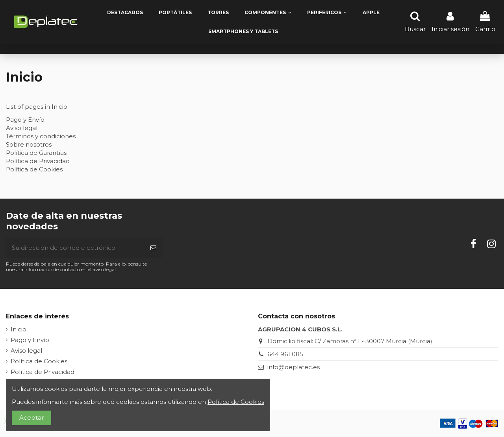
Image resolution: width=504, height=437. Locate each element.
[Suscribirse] (153, 248)
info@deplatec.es (294, 367)
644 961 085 (285, 354)
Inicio (19, 329)
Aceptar (31, 417)
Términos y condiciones (41, 136)
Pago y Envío (25, 120)
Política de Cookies (34, 169)
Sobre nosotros (29, 144)
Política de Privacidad (38, 161)
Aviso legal (22, 128)
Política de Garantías (36, 153)
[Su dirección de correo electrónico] (75, 248)
